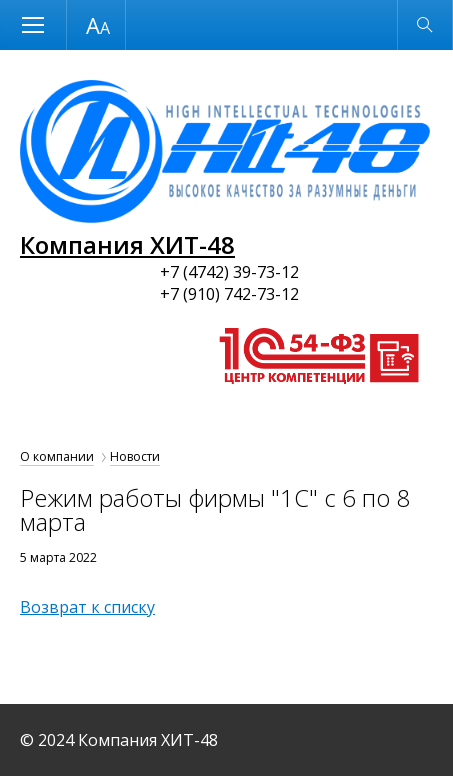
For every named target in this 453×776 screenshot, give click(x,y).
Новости (135, 456)
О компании (57, 456)
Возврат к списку (87, 607)
